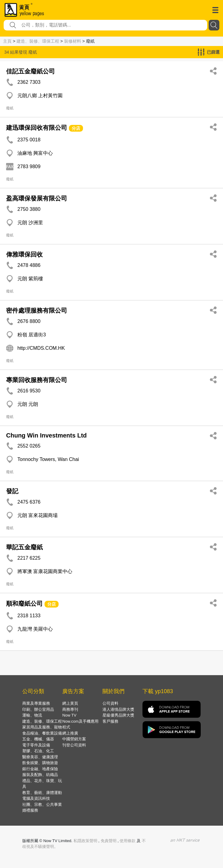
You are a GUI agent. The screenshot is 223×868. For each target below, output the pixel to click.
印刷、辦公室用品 (38, 709)
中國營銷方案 (74, 739)
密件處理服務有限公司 (37, 310)
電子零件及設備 (36, 745)
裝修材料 (73, 41)
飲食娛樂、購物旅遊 (40, 763)
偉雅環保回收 (24, 254)
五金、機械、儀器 (38, 739)
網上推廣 (70, 733)
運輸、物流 (32, 715)
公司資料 (110, 703)
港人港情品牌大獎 (118, 709)
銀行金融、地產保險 (40, 769)
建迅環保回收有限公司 (37, 128)
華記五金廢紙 (24, 547)
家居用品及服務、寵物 (42, 727)
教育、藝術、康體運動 (42, 793)
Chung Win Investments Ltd (46, 435)
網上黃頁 (70, 703)
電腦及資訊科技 (36, 798)
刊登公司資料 (74, 745)
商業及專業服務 (36, 703)
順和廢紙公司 (24, 604)
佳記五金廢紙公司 (31, 71)
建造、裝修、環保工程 (38, 41)
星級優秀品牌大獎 (118, 715)
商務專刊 (70, 709)
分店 (76, 128)
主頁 (7, 41)
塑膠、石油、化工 (38, 751)
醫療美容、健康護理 (40, 757)
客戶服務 (110, 721)
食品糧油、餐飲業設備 (42, 733)
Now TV (69, 715)
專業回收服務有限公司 (37, 380)
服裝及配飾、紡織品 (40, 775)
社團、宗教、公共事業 (42, 804)
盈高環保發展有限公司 (37, 198)
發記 (12, 491)
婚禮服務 (30, 810)
